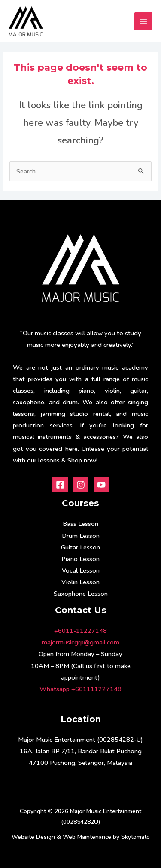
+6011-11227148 (80, 631)
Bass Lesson (80, 524)
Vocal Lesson (81, 570)
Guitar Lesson (80, 547)
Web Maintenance (87, 837)
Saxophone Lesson (81, 594)
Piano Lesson (80, 559)
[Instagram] (81, 485)
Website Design (33, 837)
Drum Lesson (81, 536)
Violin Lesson (80, 582)
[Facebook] (60, 485)
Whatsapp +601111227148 (80, 689)
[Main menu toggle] (143, 21)
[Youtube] (101, 485)
